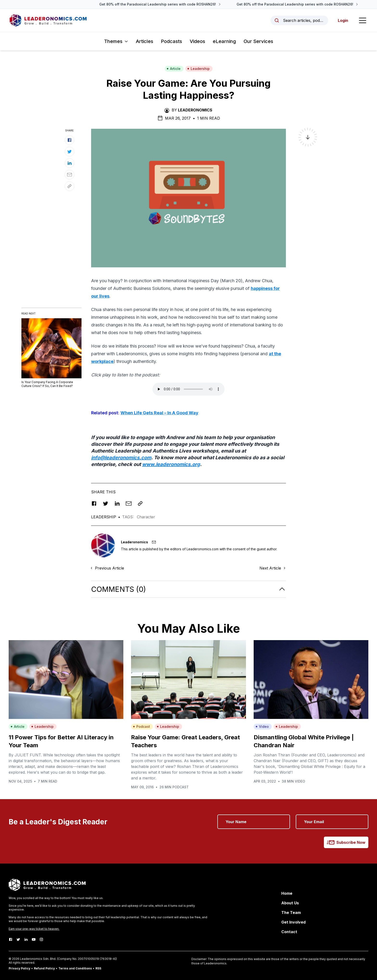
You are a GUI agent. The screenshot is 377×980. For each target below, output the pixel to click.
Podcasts (171, 41)
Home (287, 893)
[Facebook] (11, 939)
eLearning (224, 41)
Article (174, 69)
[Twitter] (18, 939)
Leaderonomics (195, 110)
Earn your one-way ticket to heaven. (34, 929)
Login (343, 20)
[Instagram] (41, 939)
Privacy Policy (19, 968)
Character (146, 517)
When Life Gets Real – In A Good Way (159, 413)
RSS (98, 968)
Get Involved (293, 922)
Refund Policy (44, 968)
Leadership (198, 69)
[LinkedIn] (26, 939)
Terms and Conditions (75, 968)
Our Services (258, 41)
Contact (289, 932)
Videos (197, 41)
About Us (290, 903)
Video (262, 726)
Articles (145, 41)
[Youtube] (34, 939)
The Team (291, 913)
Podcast (141, 726)
